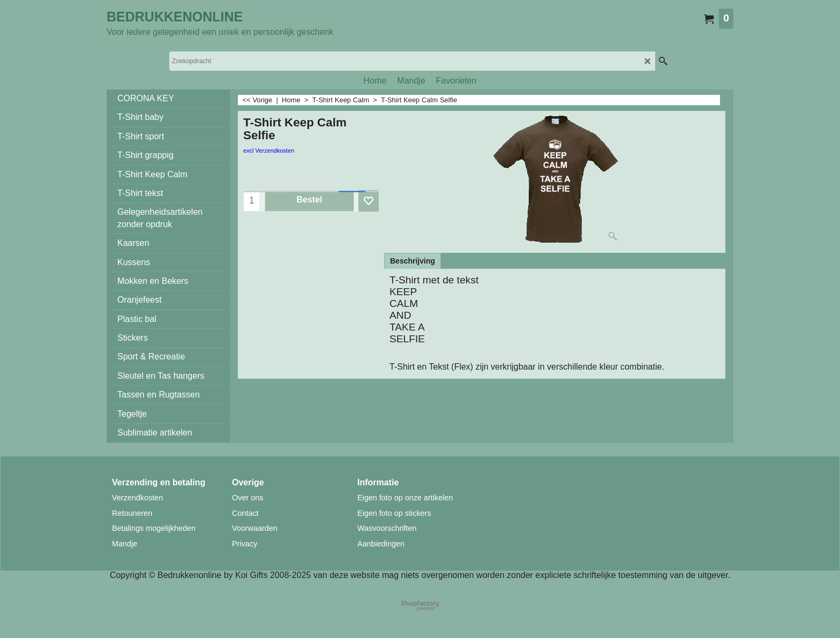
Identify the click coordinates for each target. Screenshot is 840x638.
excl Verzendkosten (269, 151)
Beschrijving (412, 261)
